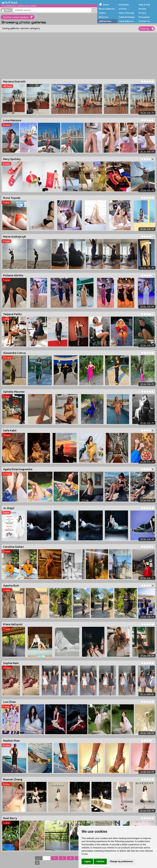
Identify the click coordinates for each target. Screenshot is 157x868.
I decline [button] (100, 861)
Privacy (143, 13)
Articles (123, 9)
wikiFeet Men (105, 21)
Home (106, 5)
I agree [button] (87, 861)
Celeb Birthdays (127, 17)
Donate (142, 9)
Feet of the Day (126, 13)
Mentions (103, 17)
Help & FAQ (144, 5)
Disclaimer (144, 17)
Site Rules (124, 5)
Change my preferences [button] (121, 861)
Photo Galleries (107, 9)
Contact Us (144, 21)
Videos (102, 13)
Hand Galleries (126, 21)
